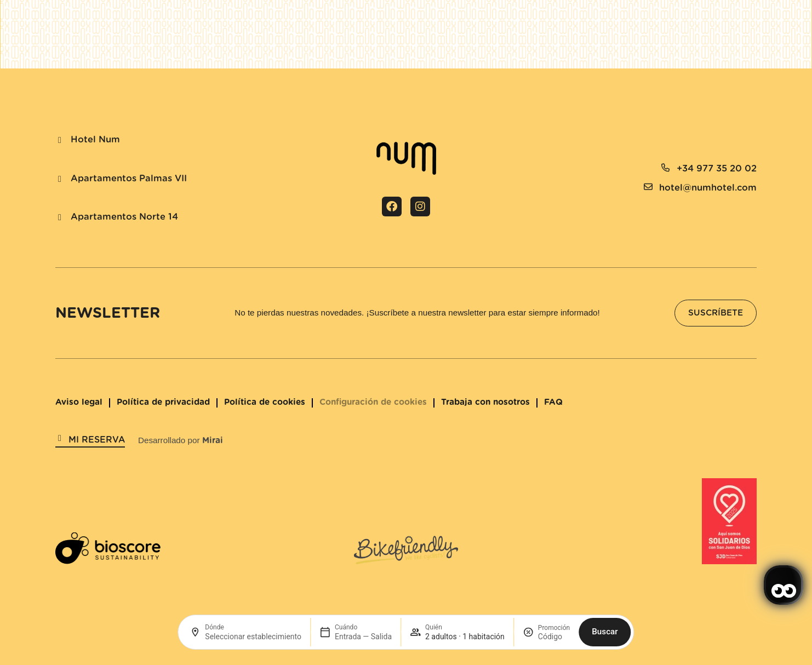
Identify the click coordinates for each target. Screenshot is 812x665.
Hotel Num (95, 140)
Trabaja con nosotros (485, 402)
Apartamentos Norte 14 (124, 217)
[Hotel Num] (60, 140)
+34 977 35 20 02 (717, 169)
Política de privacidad (163, 402)
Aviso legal (79, 402)
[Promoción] (554, 637)
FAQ (553, 402)
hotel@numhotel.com (708, 188)
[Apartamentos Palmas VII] (60, 179)
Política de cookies (265, 402)
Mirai (213, 441)
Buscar (605, 632)
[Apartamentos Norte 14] (60, 217)
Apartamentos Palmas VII (129, 179)
